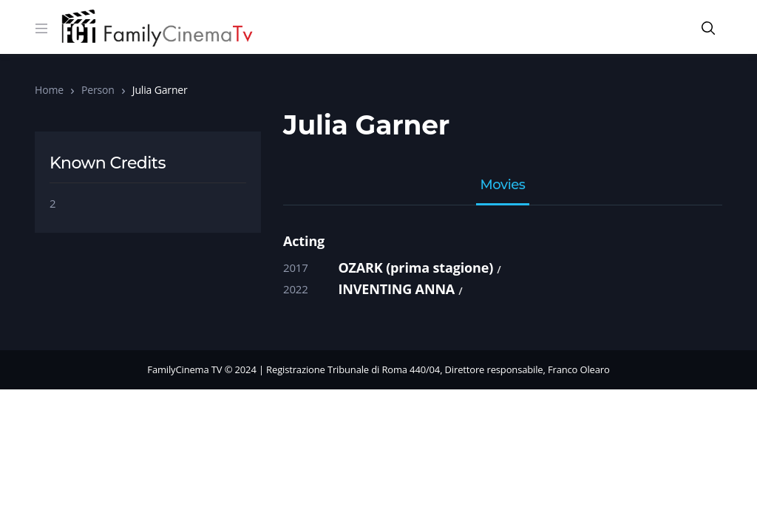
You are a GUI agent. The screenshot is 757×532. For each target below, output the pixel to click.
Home (49, 90)
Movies (503, 185)
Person (98, 90)
